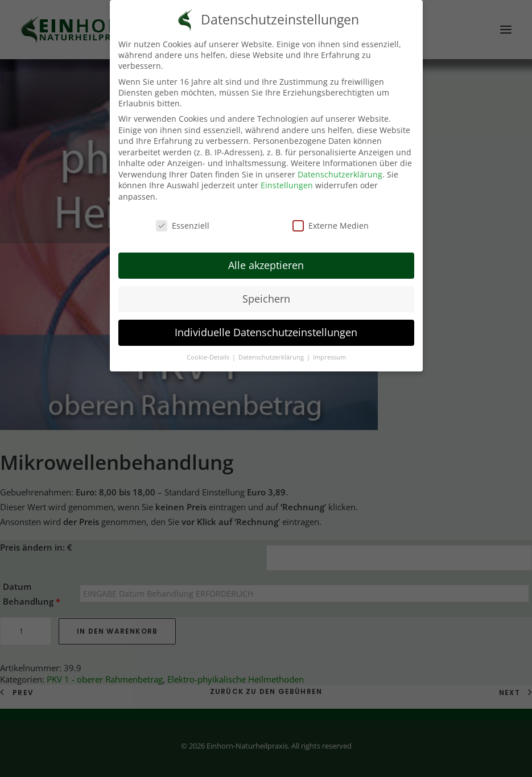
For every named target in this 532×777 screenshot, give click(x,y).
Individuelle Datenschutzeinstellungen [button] (266, 326)
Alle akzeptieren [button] (266, 259)
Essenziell (183, 219)
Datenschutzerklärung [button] (272, 351)
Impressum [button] (329, 351)
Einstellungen (287, 179)
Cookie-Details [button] (209, 351)
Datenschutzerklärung (340, 168)
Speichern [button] (266, 293)
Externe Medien (331, 219)
